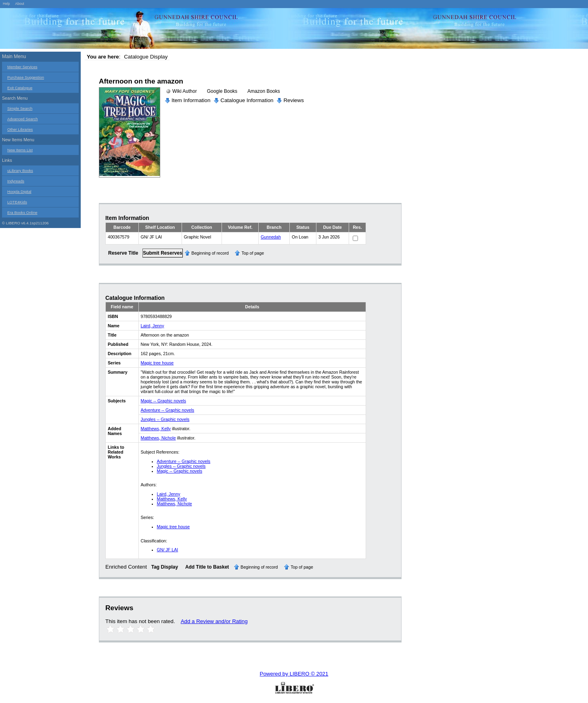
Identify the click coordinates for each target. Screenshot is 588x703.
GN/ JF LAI (168, 550)
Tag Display (165, 567)
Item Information (191, 100)
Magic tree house (157, 363)
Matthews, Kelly (156, 429)
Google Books (222, 91)
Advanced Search (23, 119)
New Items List (20, 150)
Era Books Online (22, 212)
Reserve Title (123, 253)
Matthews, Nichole (158, 438)
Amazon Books (264, 91)
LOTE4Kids (17, 202)
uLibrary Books (20, 171)
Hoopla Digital (19, 191)
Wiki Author (185, 91)
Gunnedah (271, 237)
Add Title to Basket (207, 567)
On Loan (300, 237)
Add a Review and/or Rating (214, 621)
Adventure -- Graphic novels (168, 410)
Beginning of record (210, 253)
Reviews (293, 100)
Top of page (253, 253)
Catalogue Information (247, 100)
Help (6, 4)
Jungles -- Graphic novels (165, 419)
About (19, 4)
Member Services (22, 67)
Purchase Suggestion (26, 77)
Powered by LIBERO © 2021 (294, 674)
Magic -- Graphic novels (164, 401)
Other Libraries (20, 129)
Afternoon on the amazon (141, 81)
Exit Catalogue (20, 88)
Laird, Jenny (153, 326)
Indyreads (16, 181)
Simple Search (20, 108)
